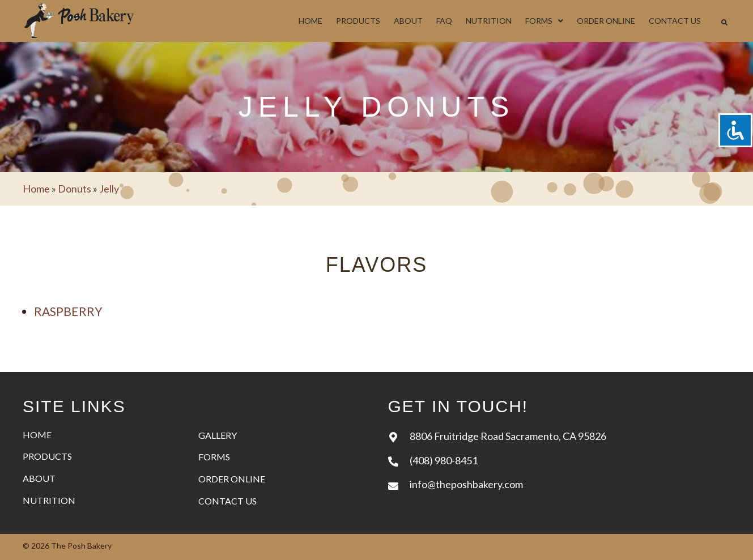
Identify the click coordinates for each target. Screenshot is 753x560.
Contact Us (227, 501)
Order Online (232, 479)
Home (36, 189)
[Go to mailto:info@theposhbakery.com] (560, 484)
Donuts (75, 189)
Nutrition (49, 500)
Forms (214, 457)
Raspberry (68, 311)
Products (47, 456)
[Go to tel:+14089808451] (560, 460)
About (39, 478)
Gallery (218, 435)
